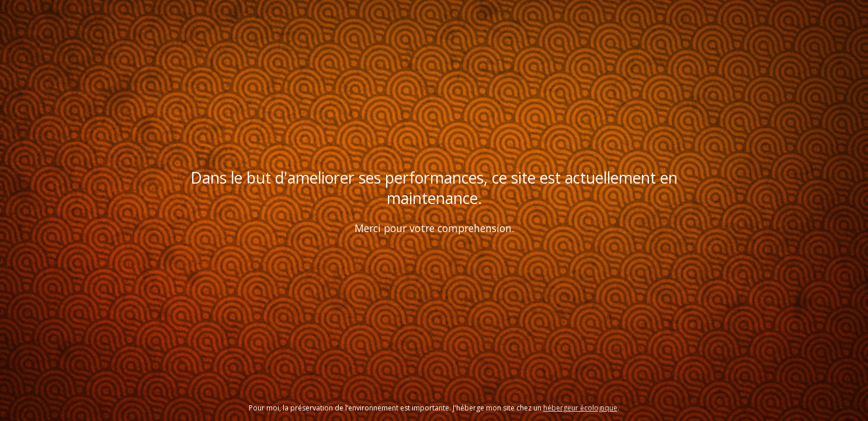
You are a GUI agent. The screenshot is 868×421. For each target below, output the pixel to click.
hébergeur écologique (580, 408)
